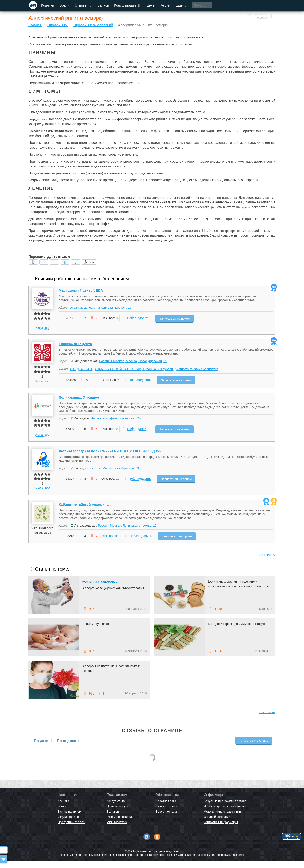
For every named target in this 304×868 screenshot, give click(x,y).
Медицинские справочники (222, 819)
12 (118, 484)
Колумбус (260, 7)
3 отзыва (42, 328)
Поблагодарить (138, 318)
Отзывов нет (111, 543)
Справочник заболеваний (93, 25)
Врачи (65, 5)
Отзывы (84, 5)
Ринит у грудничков (97, 631)
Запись (104, 5)
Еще (182, 5)
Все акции (114, 819)
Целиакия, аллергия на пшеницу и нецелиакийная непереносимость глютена (235, 594)
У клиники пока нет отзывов (42, 538)
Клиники (48, 5)
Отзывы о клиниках (169, 814)
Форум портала (166, 819)
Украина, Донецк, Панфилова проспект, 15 (101, 308)
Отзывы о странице (152, 738)
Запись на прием (69, 819)
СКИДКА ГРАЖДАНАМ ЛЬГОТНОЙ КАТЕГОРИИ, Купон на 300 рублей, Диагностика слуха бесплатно (144, 371)
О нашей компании (217, 824)
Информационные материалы (225, 814)
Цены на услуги (117, 814)
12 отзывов (42, 494)
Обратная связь (166, 809)
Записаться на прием (176, 318)
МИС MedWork (117, 830)
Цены (151, 5)
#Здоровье (109, 589)
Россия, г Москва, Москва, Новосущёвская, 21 (133, 363)
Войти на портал (256, 4)
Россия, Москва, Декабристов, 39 (115, 474)
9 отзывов (42, 439)
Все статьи (267, 719)
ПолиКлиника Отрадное (79, 402)
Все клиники (267, 562)
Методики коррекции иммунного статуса (239, 631)
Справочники (57, 25)
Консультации (128, 5)
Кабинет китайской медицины (84, 512)
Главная (35, 25)
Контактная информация (221, 830)
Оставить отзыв (254, 748)
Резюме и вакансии (120, 824)
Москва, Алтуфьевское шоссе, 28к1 (117, 422)
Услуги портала (68, 824)
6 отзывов (42, 383)
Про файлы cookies (71, 830)
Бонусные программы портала (225, 809)
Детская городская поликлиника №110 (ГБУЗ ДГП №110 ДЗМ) (110, 457)
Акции (166, 5)
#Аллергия (90, 589)
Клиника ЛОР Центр (76, 346)
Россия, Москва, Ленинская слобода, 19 (127, 533)
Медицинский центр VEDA (81, 291)
